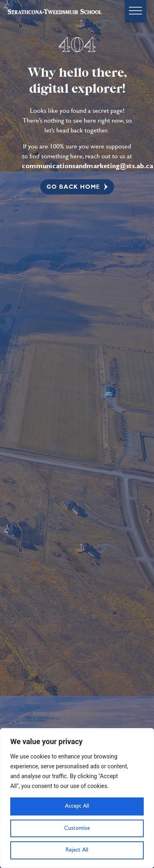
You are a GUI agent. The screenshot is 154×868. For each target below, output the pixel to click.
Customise (77, 828)
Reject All (77, 850)
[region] (77, 798)
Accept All (77, 806)
